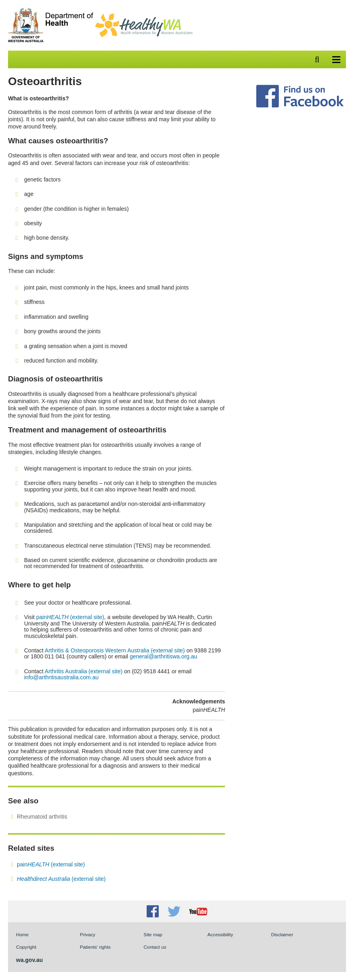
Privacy (88, 934)
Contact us (155, 947)
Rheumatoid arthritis (42, 817)
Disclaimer (282, 934)
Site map (153, 934)
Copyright (26, 947)
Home (22, 934)
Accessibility (220, 934)
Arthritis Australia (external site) (84, 671)
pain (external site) (70, 617)
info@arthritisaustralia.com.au (61, 677)
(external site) (61, 879)
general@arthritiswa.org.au (164, 656)
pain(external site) (51, 864)
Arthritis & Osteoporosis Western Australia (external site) (115, 650)
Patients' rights (95, 947)
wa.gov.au (30, 960)
